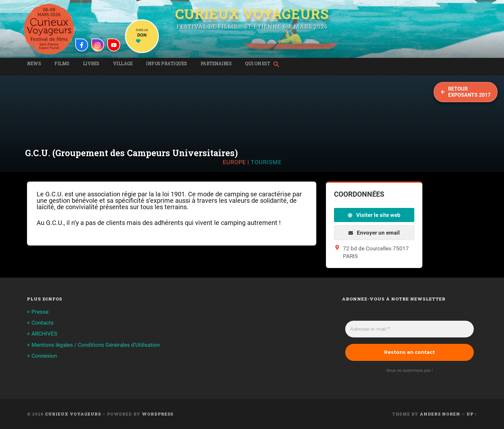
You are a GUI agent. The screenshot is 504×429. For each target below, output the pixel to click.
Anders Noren (440, 414)
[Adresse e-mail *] (410, 329)
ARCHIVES (44, 334)
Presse (40, 312)
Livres (91, 64)
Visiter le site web (374, 215)
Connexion (44, 356)
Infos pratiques (166, 64)
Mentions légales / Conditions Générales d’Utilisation (96, 345)
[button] (278, 65)
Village (123, 64)
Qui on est (257, 64)
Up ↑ (472, 414)
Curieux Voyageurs (252, 14)
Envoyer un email (374, 233)
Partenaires (216, 64)
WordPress (157, 414)
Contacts (43, 323)
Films (62, 64)
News (34, 64)
